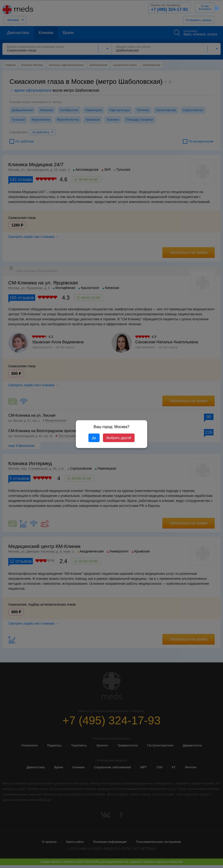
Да (94, 438)
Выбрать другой (119, 438)
